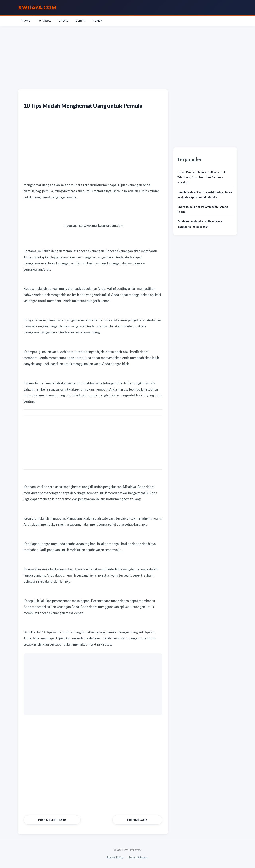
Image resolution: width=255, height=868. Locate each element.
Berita (81, 21)
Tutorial (44, 21)
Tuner (98, 21)
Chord (64, 21)
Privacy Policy (114, 858)
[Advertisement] (127, 57)
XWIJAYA (37, 7)
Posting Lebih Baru (43, 820)
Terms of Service (139, 858)
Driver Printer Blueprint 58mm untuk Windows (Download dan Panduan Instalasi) (202, 177)
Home (26, 21)
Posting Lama (146, 820)
